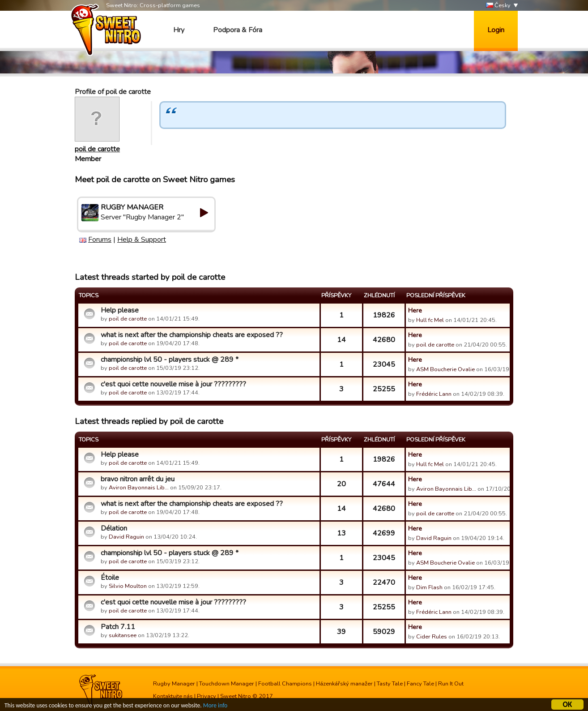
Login (496, 30)
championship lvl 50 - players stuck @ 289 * (170, 360)
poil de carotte (97, 149)
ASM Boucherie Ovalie (445, 369)
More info (215, 707)
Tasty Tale (390, 684)
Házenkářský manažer (344, 684)
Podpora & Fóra (238, 30)
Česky (498, 6)
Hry (179, 30)
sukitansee (123, 635)
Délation (114, 528)
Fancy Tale (420, 684)
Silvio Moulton (128, 586)
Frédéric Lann (434, 394)
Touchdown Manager (227, 684)
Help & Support (142, 240)
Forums (100, 240)
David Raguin (126, 537)
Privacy (207, 696)
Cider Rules (432, 637)
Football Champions (285, 684)
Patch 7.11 (118, 627)
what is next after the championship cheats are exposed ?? (192, 335)
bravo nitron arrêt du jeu (138, 479)
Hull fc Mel (430, 320)
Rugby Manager (174, 684)
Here (415, 310)
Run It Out (451, 684)
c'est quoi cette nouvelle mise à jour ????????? (173, 384)
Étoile (110, 578)
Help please (120, 310)
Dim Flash (429, 587)
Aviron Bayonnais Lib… (139, 488)
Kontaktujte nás (173, 696)
